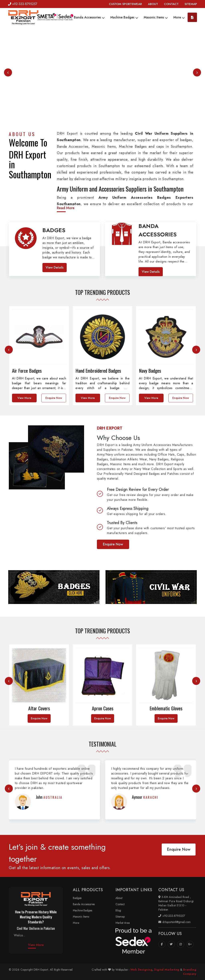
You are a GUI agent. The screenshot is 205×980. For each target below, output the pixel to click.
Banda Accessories (89, 17)
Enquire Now (54, 497)
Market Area (123, 923)
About (119, 898)
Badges (77, 898)
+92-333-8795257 (23, 4)
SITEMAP (191, 4)
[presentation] (8, 72)
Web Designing (141, 970)
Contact (120, 904)
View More (24, 497)
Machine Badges (124, 17)
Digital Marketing (167, 970)
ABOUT (153, 4)
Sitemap (120, 917)
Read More (66, 208)
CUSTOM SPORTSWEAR (125, 4)
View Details (55, 267)
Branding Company (190, 972)
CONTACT (171, 4)
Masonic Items (156, 17)
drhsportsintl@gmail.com (174, 922)
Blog (118, 910)
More (179, 17)
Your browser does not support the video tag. (102, 78)
